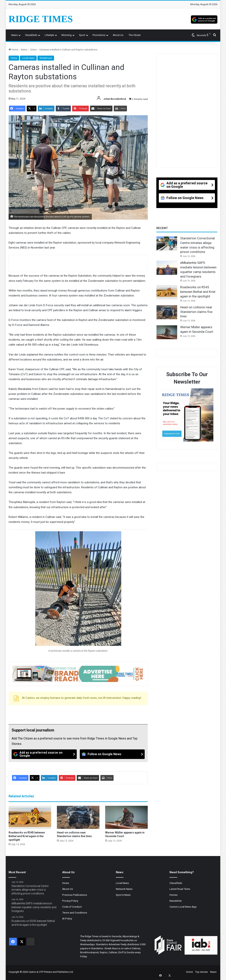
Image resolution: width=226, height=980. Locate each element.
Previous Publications (75, 895)
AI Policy (67, 918)
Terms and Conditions (75, 913)
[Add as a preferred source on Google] (204, 19)
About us (118, 35)
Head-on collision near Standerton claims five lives (196, 312)
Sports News (123, 895)
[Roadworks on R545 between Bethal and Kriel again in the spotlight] (30, 817)
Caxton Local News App (183, 907)
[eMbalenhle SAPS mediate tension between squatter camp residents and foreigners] (167, 268)
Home (13, 50)
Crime (33, 50)
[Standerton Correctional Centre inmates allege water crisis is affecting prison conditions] (167, 243)
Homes (174, 895)
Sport (82, 35)
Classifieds (31, 35)
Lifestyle (49, 35)
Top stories (201, 972)
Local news (28, 58)
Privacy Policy (70, 901)
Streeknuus (46, 58)
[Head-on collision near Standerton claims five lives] (78, 817)
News (14, 35)
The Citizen (135, 35)
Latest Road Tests (180, 889)
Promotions (99, 35)
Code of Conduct (72, 907)
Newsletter (176, 901)
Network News (124, 889)
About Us (68, 889)
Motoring (67, 35)
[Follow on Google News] (112, 754)
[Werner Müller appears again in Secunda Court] (126, 817)
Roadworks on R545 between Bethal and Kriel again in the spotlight (27, 836)
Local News (122, 883)
